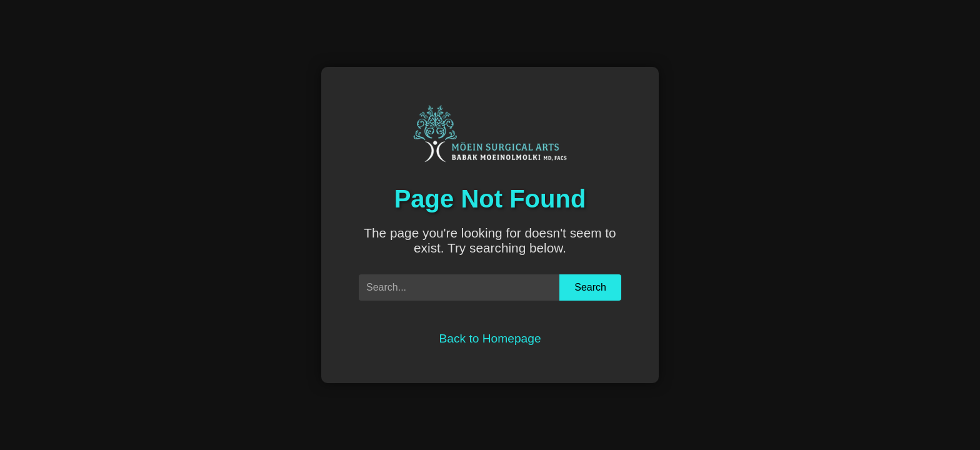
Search (590, 287)
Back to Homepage (490, 338)
